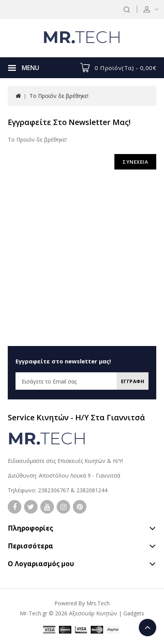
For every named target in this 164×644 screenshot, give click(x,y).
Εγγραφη (133, 381)
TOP (148, 628)
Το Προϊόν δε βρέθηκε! (59, 96)
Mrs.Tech (98, 603)
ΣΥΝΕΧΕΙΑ (135, 162)
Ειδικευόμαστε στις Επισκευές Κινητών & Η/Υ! (65, 461)
